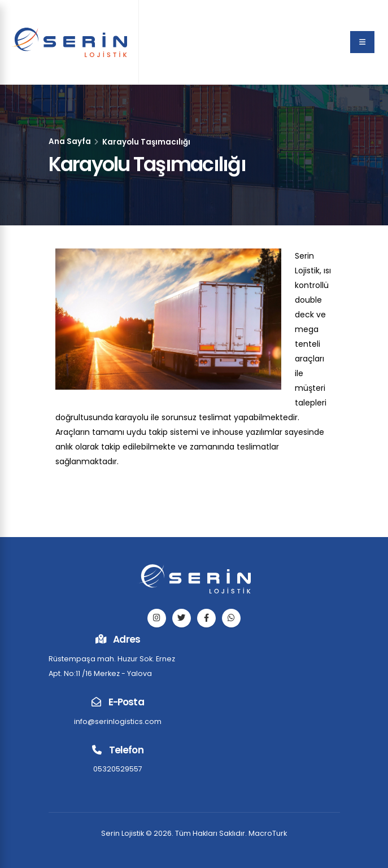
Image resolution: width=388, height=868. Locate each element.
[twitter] (182, 618)
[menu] (362, 42)
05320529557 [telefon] (118, 769)
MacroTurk (268, 833)
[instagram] (157, 618)
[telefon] (231, 618)
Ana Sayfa (70, 141)
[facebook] (206, 618)
